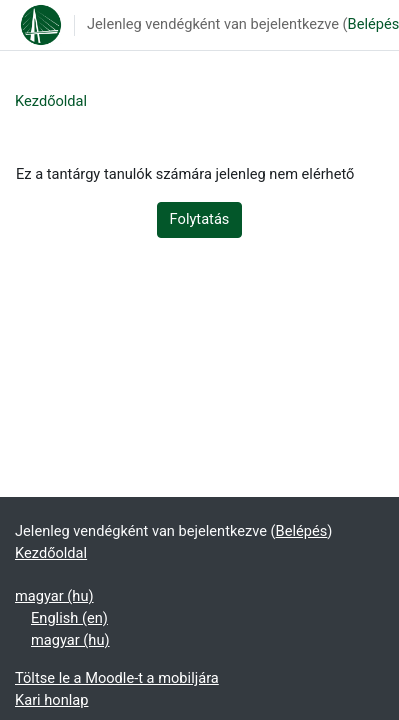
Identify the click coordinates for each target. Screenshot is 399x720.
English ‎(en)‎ (69, 618)
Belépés (302, 531)
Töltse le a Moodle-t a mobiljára (117, 678)
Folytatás (200, 219)
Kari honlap (51, 700)
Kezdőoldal (51, 101)
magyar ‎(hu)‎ (54, 596)
